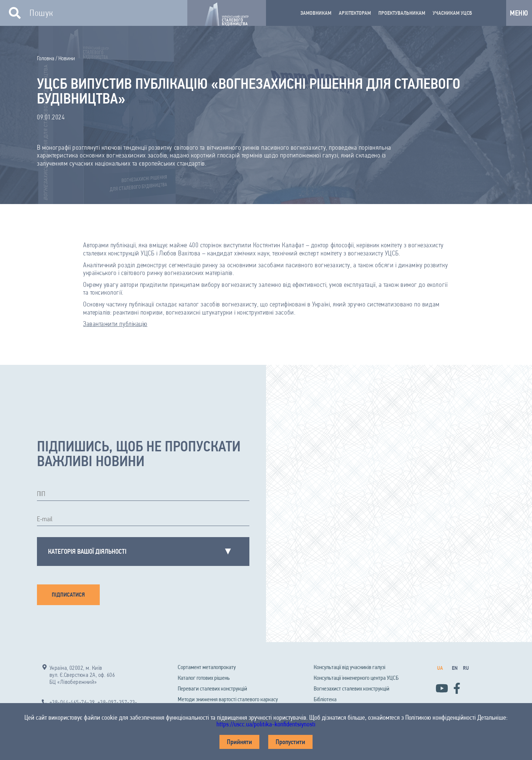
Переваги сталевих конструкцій (212, 688)
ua (440, 668)
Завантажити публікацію (115, 324)
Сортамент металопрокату (207, 667)
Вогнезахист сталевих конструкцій (352, 688)
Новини (67, 58)
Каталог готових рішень (204, 678)
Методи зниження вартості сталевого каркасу (228, 699)
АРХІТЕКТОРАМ (355, 13)
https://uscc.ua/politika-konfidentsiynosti (266, 724)
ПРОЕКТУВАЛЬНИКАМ (402, 13)
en (455, 668)
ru (466, 668)
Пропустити (290, 742)
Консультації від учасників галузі (349, 667)
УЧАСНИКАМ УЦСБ (452, 13)
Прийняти (239, 742)
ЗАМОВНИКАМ (316, 13)
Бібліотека (325, 699)
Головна (46, 58)
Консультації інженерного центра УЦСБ (356, 678)
